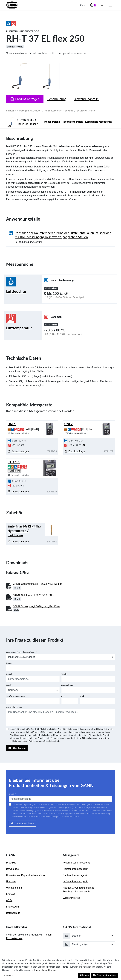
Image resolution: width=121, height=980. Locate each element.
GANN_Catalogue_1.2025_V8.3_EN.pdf (35, 595)
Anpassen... (9, 975)
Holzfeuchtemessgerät (76, 869)
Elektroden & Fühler (86, 111)
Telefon (65, 674)
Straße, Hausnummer (16, 696)
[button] (84, 445)
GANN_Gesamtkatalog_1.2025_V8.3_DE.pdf (37, 584)
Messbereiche (52, 122)
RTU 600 (14, 462)
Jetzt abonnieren (22, 823)
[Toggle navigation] (110, 5)
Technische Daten (72, 122)
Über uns (11, 881)
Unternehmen (67, 685)
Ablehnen (84, 975)
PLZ (63, 696)
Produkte (11, 863)
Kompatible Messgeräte (99, 122)
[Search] (102, 5)
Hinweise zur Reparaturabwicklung (25, 875)
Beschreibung (57, 99)
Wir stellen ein (14, 888)
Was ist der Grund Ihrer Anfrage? (22, 652)
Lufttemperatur (19, 328)
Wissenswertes (71, 898)
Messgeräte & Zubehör (30, 111)
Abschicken (17, 748)
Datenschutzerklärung (45, 970)
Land (9, 685)
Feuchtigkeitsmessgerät (76, 863)
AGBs (9, 900)
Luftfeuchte (16, 291)
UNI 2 (68, 424)
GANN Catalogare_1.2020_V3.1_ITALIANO (36, 607)
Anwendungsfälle (86, 99)
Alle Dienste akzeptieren (105, 975)
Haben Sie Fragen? (27, 124)
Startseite (11, 111)
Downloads (12, 869)
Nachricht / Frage (14, 707)
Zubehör (69, 111)
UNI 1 (12, 424)
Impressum (13, 907)
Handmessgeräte (53, 111)
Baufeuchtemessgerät (75, 875)
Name (9, 663)
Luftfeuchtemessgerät (75, 881)
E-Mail (10, 674)
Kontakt (10, 894)
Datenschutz (13, 913)
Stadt (82, 696)
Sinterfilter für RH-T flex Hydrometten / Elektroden (24, 531)
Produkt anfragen (25, 99)
